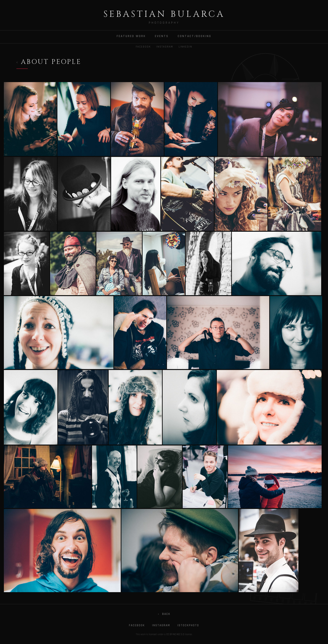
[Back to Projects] (49, 63)
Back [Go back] (164, 614)
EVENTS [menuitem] (162, 36)
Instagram (165, 47)
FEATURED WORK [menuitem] (131, 36)
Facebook (143, 47)
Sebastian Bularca (164, 14)
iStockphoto (188, 625)
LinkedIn (185, 47)
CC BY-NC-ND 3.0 (175, 634)
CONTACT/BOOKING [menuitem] (195, 36)
